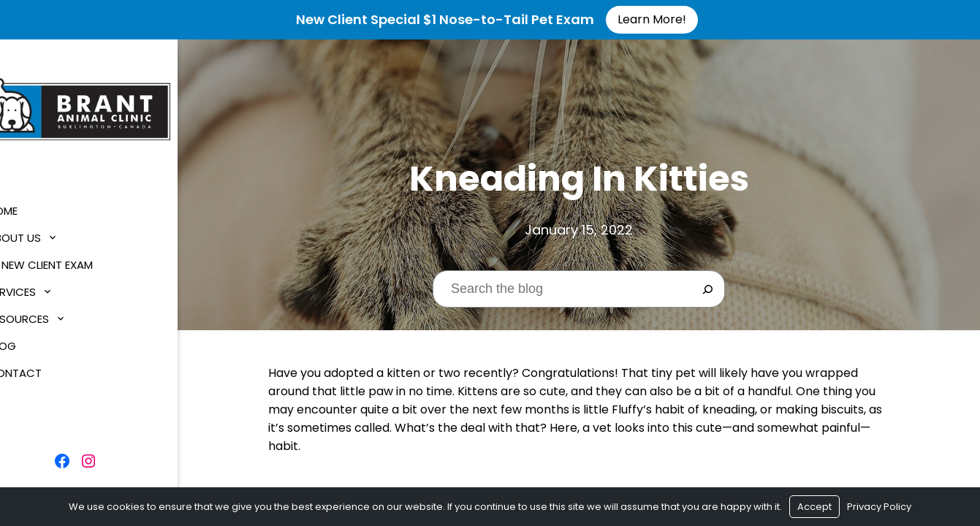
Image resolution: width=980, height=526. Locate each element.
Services (39, 290)
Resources (45, 317)
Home (30, 209)
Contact (42, 371)
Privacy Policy (879, 507)
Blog (29, 344)
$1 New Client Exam (67, 263)
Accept (814, 507)
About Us (41, 236)
